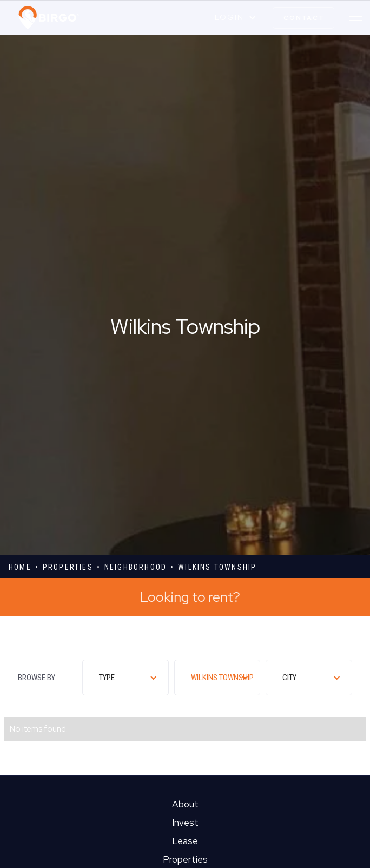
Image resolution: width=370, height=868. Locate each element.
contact (304, 18)
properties (68, 567)
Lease (185, 841)
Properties (185, 859)
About (185, 804)
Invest (185, 823)
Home (20, 567)
